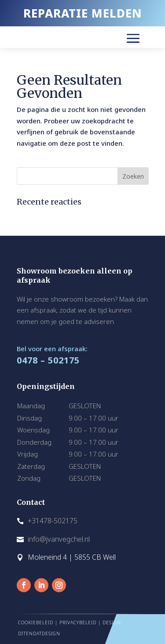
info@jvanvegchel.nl (59, 539)
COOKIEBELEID (36, 622)
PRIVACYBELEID (78, 622)
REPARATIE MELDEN (83, 13)
